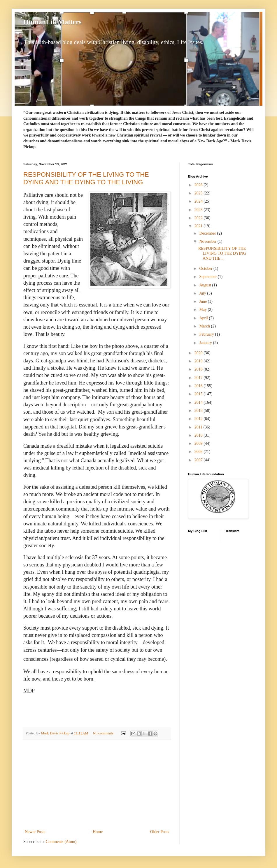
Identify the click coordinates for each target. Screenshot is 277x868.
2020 (199, 353)
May (203, 310)
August (206, 285)
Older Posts (160, 832)
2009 (199, 443)
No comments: (104, 733)
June (203, 301)
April (204, 318)
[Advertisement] (97, 784)
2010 (199, 435)
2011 (199, 427)
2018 (199, 369)
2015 (199, 394)
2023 (199, 210)
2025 (199, 193)
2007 (199, 460)
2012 (199, 419)
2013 (199, 411)
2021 (199, 226)
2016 (199, 386)
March (205, 326)
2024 (199, 201)
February (207, 334)
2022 (199, 218)
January (206, 343)
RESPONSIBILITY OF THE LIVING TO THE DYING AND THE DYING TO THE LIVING (86, 178)
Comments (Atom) (61, 842)
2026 (199, 185)
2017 (199, 378)
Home (98, 832)
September (208, 277)
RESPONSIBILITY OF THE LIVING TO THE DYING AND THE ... (222, 253)
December (208, 233)
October (206, 269)
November (208, 241)
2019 (199, 361)
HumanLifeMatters (52, 22)
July (203, 293)
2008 (199, 452)
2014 (199, 402)
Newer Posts (35, 832)
